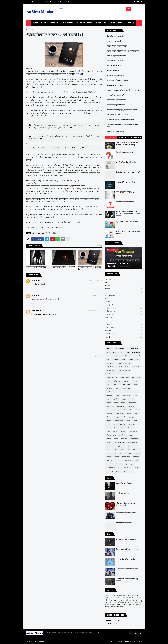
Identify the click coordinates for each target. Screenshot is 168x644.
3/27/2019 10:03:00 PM (95, 311)
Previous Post (32, 356)
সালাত (137, 460)
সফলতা (117, 457)
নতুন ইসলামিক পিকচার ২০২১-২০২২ (128, 192)
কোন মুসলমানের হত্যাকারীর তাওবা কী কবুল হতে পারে (123, 90)
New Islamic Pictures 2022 (117, 85)
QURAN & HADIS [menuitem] (40, 23)
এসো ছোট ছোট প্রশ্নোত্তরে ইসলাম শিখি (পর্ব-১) (128, 233)
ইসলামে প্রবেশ (125, 378)
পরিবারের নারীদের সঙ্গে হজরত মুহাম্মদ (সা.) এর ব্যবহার (128, 504)
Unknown (36, 280)
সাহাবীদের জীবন (118, 464)
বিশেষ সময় (131, 428)
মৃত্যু (129, 446)
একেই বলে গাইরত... (122, 493)
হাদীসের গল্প (110, 471)
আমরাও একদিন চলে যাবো (115, 61)
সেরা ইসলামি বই (111, 468)
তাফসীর (109, 403)
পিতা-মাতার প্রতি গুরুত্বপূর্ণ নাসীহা (117, 80)
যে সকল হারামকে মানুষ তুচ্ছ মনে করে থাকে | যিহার (122, 110)
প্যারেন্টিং (109, 421)
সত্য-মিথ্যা (137, 453)
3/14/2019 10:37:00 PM (95, 280)
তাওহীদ (116, 399)
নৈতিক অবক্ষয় (120, 414)
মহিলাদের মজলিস (111, 435)
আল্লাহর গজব (110, 363)
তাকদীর (131, 399)
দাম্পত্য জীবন (132, 403)
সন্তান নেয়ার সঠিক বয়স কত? (116, 132)
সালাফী (108, 464)
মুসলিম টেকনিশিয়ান (119, 442)
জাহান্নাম (135, 392)
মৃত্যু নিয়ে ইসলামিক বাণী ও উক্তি (126, 162)
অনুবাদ (124, 283)
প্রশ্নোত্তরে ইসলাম (124, 327)
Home (28, 2)
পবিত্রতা (129, 414)
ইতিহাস (120, 367)
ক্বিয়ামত (124, 302)
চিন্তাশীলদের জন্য (124, 308)
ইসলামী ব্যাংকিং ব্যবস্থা (112, 378)
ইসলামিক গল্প (136, 367)
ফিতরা (135, 421)
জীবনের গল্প (110, 396)
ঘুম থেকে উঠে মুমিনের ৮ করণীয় (116, 95)
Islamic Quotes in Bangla (115, 352)
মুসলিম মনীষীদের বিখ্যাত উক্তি (126, 182)
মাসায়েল (109, 439)
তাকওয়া (124, 399)
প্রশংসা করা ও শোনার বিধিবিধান (116, 100)
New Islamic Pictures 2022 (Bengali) (119, 265)
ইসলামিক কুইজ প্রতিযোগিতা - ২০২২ (128, 202)
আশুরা (119, 363)
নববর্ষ (118, 410)
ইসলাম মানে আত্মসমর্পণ (114, 41)
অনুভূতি (124, 286)
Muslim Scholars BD (133, 352)
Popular (111, 137)
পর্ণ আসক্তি (116, 417)
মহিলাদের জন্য (124, 334)
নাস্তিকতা (124, 321)
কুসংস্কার (116, 385)
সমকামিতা (136, 457)
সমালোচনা (109, 460)
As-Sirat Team (40, 641)
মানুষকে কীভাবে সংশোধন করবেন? (117, 46)
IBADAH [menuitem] (54, 23)
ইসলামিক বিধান (111, 374)
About (119, 641)
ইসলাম (127, 367)
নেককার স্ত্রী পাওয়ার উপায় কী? (116, 76)
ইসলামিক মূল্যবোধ (124, 295)
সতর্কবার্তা (129, 453)
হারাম (118, 471)
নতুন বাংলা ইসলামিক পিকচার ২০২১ (127, 222)
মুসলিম (108, 442)
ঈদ (133, 378)
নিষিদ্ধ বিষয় (124, 324)
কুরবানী (108, 385)
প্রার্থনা (129, 421)
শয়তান (108, 453)
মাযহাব (131, 435)
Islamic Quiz (124, 137)
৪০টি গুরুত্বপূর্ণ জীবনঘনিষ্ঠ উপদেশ (127, 569)
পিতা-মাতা (131, 417)
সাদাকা (117, 460)
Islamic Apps (120, 349)
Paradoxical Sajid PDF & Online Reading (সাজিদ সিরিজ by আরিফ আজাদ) (129, 214)
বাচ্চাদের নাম (122, 424)
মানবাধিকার (122, 435)
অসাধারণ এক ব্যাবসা (113, 71)
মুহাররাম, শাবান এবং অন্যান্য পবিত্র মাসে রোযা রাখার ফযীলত (123, 126)
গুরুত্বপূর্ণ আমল (124, 305)
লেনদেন (115, 450)
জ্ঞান (118, 396)
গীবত (118, 388)
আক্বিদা (124, 289)
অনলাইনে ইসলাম (126, 356)
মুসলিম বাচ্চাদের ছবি (133, 442)
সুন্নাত (133, 464)
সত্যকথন (124, 337)
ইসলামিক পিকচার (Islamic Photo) (128, 172)
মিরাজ (116, 439)
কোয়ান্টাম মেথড (126, 385)
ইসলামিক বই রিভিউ (52, 233)
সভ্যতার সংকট (126, 457)
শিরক (121, 453)
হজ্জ (119, 468)
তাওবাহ (108, 399)
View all (99, 246)
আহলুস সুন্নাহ (128, 363)
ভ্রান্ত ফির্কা (124, 331)
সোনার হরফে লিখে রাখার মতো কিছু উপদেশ (127, 580)
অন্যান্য (124, 359)
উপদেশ (124, 299)
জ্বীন (136, 396)
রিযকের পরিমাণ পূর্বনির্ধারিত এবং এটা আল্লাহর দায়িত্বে (123, 51)
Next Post (97, 356)
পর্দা (124, 417)
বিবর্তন (116, 428)
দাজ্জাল (123, 403)
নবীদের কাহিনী (124, 318)
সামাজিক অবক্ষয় (127, 460)
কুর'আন (135, 381)
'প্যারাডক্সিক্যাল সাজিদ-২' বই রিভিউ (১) (90, 268)
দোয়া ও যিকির (124, 315)
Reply (33, 288)
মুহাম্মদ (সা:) (121, 446)
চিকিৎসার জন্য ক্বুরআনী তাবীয (116, 105)
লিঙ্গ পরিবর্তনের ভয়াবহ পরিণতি (116, 36)
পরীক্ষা (108, 417)
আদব (124, 292)
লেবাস (123, 450)
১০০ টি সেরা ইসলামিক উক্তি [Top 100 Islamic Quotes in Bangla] (129, 144)
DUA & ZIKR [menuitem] (67, 23)
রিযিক (108, 450)
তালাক (116, 403)
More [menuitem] (130, 23)
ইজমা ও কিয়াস (110, 367)
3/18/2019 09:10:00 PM (95, 296)
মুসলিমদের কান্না (111, 446)
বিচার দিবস (132, 424)
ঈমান (139, 378)
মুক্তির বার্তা (124, 439)
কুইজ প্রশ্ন (126, 381)
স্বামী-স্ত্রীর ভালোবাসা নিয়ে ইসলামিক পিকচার (120, 120)
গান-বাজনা (110, 388)
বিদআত (109, 428)
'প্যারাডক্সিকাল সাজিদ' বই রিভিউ (36, 267)
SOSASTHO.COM (111, 624)
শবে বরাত (136, 450)
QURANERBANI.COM (112, 620)
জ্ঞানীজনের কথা (124, 311)
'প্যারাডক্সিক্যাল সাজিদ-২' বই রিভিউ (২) (63, 268)
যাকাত (135, 446)
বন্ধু (114, 424)
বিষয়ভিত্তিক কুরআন (112, 432)
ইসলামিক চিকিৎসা (111, 370)
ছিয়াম (121, 392)
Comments (136, 137)
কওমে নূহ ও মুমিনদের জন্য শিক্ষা (116, 56)
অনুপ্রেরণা (124, 279)
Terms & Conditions (47, 2)
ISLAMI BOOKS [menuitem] (116, 23)
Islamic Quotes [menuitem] (84, 23)
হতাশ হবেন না (128, 468)
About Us (35, 2)
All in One (60, 2)
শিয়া (115, 453)
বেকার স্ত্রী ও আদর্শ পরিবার (115, 66)
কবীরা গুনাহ (117, 381)
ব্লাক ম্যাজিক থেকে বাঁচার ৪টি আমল (117, 115)
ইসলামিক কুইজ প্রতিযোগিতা (125, 153)
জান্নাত (127, 392)
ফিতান (108, 424)
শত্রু (129, 450)
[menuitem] (29, 23)
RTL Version (69, 2)
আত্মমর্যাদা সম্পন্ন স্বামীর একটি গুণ (127, 513)
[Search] (92, 9)
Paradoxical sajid (38, 30)
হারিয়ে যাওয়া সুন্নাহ (128, 471)
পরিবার (137, 414)
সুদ (127, 464)
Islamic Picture (133, 349)
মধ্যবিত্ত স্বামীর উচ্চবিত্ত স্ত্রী (124, 523)
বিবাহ (123, 428)
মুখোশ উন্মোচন (135, 439)
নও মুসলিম (131, 406)
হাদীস (137, 468)
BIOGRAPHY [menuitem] (101, 23)
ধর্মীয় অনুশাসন (121, 406)
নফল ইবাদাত (110, 410)
